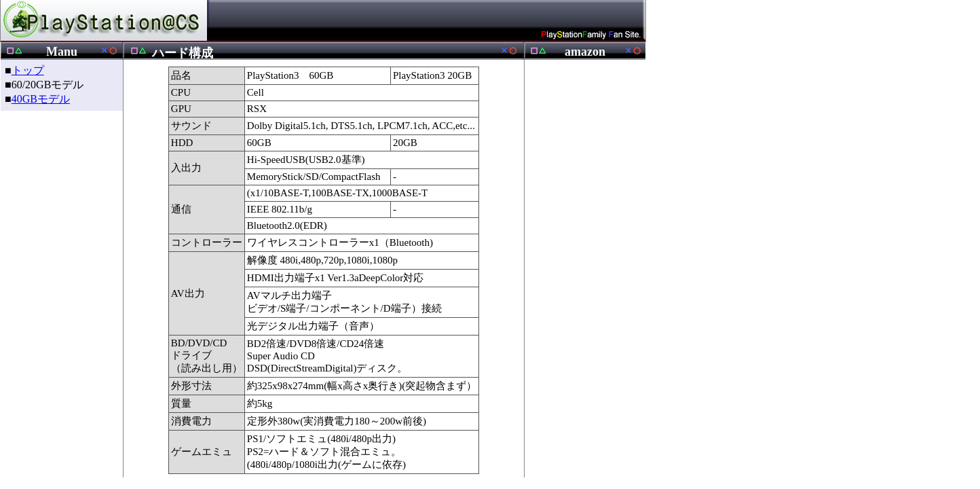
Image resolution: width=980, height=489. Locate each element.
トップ (28, 70)
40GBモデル (41, 99)
